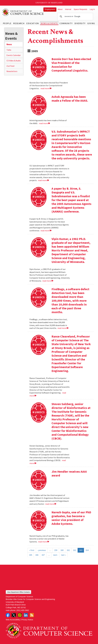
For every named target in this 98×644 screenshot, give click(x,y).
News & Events (49, 23)
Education (33, 23)
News (9, 44)
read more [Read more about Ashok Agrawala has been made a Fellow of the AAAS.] (45, 123)
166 (37, 555)
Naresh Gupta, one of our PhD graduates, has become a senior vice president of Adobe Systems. (71, 518)
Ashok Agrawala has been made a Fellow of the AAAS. (70, 99)
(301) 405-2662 (23, 610)
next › (56, 555)
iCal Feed (10, 66)
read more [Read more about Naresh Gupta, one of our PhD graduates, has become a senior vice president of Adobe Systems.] (44, 542)
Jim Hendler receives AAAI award (69, 473)
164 (87, 550)
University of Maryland (49, 3)
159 (56, 550)
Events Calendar (14, 55)
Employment (50, 9)
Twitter (14, 615)
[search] (75, 17)
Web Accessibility (13, 620)
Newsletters (12, 71)
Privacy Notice (27, 620)
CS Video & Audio (14, 61)
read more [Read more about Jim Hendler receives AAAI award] (51, 504)
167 (43, 555)
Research (19, 23)
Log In (92, 9)
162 (75, 550)
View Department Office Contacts (18, 592)
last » (63, 555)
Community (66, 23)
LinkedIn (26, 615)
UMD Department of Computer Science (23, 12)
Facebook (8, 615)
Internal (68, 9)
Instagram (20, 615)
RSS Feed (32, 615)
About (60, 9)
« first (32, 550)
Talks (9, 50)
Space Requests (80, 9)
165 (31, 555)
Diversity (80, 23)
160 (62, 550)
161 (68, 550)
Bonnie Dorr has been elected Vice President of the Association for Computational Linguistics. (71, 65)
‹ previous (42, 550)
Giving (91, 23)
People (7, 23)
